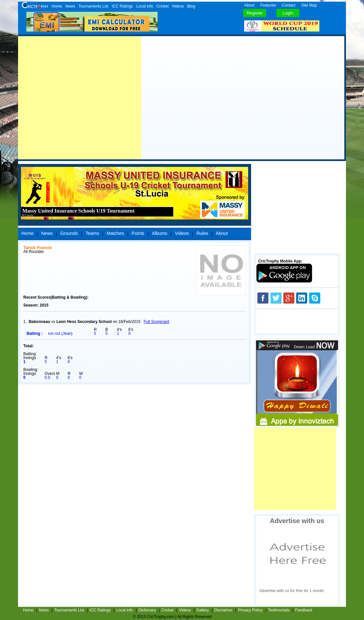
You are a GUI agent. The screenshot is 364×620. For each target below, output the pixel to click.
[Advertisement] (80, 98)
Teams (92, 233)
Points (138, 233)
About (249, 5)
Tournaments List (93, 6)
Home (57, 6)
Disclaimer (224, 610)
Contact (289, 5)
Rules (202, 233)
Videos (178, 6)
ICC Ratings (122, 6)
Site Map (309, 5)
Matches (115, 233)
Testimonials (279, 610)
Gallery (203, 610)
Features (268, 5)
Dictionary (147, 610)
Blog (191, 6)
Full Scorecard (156, 322)
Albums (160, 233)
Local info (145, 6)
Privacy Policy (250, 610)
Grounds (69, 233)
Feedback (304, 610)
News (70, 6)
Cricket (162, 6)
